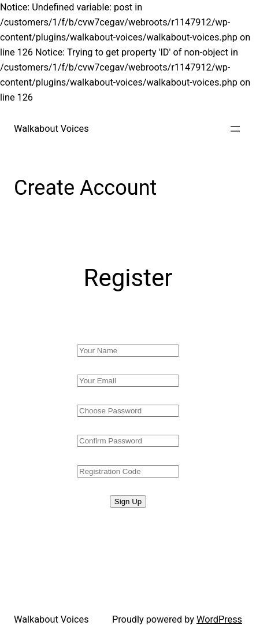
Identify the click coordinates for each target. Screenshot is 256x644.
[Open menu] (235, 129)
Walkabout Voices (51, 129)
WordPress (219, 619)
